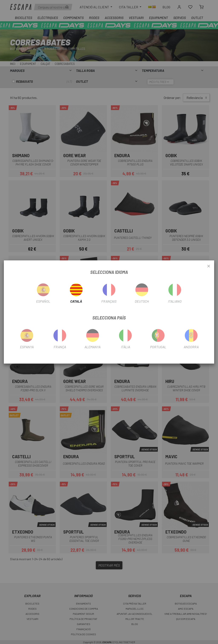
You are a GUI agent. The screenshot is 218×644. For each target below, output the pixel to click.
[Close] (209, 266)
